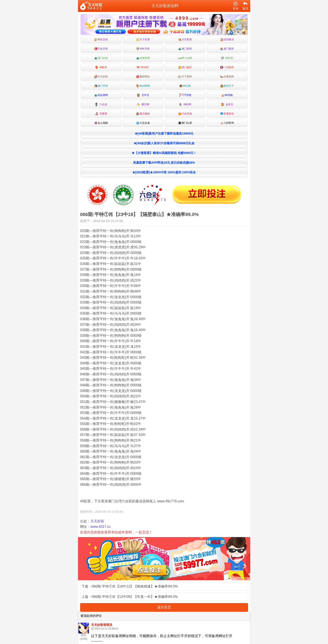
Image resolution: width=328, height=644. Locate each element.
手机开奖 (101, 49)
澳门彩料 (185, 49)
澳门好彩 (101, 58)
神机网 (185, 104)
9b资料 (143, 67)
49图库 (101, 67)
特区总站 (101, 40)
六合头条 (143, 123)
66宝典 (185, 86)
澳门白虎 (185, 123)
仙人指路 (101, 123)
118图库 (227, 67)
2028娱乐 (227, 40)
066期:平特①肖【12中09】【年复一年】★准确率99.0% (135, 597)
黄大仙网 (185, 58)
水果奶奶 (227, 77)
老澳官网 (143, 58)
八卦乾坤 (227, 123)
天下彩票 (143, 40)
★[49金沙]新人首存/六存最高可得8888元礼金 (164, 143)
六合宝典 (185, 114)
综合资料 (101, 95)
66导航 (227, 95)
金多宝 (227, 104)
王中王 (143, 95)
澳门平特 (101, 86)
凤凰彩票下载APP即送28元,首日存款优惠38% (164, 163)
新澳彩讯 (227, 114)
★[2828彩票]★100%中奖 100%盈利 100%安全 (164, 172)
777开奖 (185, 95)
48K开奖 (143, 49)
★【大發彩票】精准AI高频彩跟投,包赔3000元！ (164, 153)
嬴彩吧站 (143, 77)
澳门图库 (227, 49)
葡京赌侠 (143, 114)
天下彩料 (185, 77)
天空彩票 (185, 40)
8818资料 (143, 86)
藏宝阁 (143, 104)
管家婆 (101, 114)
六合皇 (101, 104)
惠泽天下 (227, 86)
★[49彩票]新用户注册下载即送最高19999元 (164, 133)
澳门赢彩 (185, 67)
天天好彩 (101, 77)
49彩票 (227, 58)
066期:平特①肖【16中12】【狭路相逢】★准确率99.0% (135, 586)
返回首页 (164, 607)
